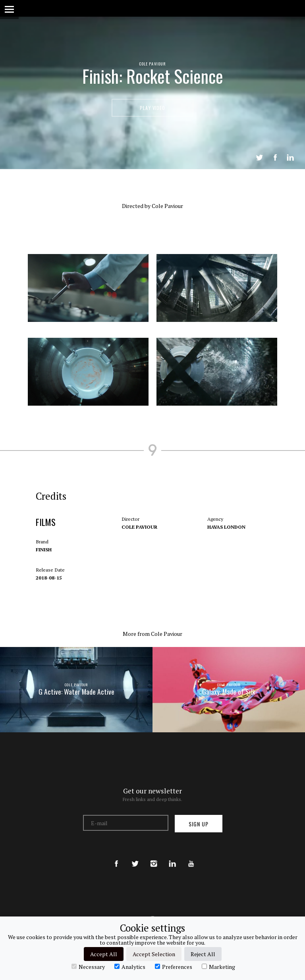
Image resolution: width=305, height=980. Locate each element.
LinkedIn (290, 158)
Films (46, 530)
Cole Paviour (152, 64)
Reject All (203, 954)
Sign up (199, 824)
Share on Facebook (275, 158)
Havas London (226, 535)
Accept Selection (154, 954)
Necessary (88, 967)
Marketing (218, 967)
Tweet (259, 158)
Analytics (130, 967)
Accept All (104, 954)
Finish (44, 557)
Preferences (174, 967)
